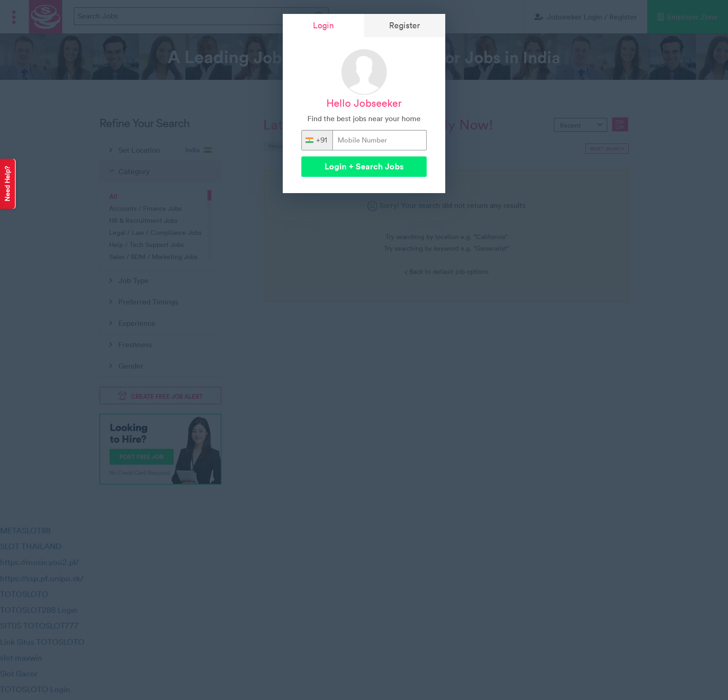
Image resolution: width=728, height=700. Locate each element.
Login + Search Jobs (364, 166)
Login (323, 25)
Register (405, 25)
